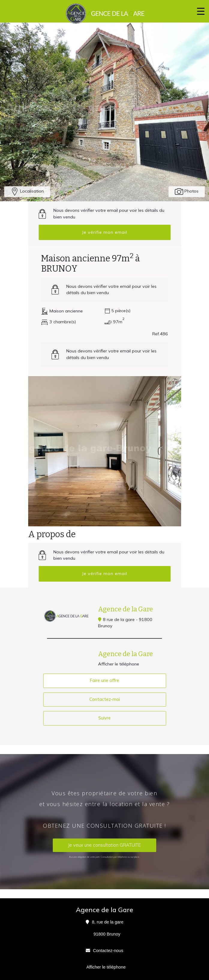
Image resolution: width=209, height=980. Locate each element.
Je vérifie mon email (105, 232)
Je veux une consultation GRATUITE (104, 845)
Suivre (104, 718)
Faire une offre (104, 680)
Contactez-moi (105, 699)
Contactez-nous (108, 951)
